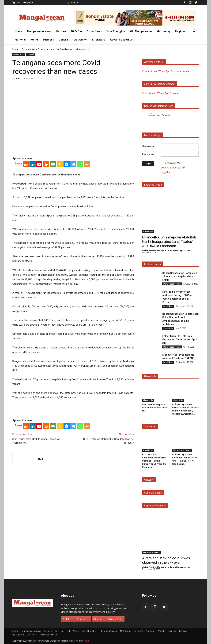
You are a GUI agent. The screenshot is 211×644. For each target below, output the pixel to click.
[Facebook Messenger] (67, 164)
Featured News (152, 264)
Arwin (87, 641)
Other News (94, 31)
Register (165, 172)
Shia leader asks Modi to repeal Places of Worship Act (36, 441)
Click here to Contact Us (76, 619)
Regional (181, 31)
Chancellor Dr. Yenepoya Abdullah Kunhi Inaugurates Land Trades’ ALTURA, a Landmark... (169, 242)
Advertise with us (154, 62)
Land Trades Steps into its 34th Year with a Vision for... (155, 408)
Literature (99, 40)
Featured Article (153, 185)
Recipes (61, 31)
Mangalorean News (39, 31)
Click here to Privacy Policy (108, 619)
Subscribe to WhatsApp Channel (161, 93)
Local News (148, 231)
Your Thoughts (116, 31)
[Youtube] (39, 164)
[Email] (53, 164)
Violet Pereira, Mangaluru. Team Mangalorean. (167, 251)
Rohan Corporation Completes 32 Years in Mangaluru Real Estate (180, 277)
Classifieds (168, 328)
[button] (194, 32)
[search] (167, 116)
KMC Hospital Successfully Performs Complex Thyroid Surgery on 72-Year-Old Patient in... (154, 461)
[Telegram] (73, 164)
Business (48, 40)
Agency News (28, 49)
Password (148, 154)
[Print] (46, 164)
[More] (87, 164)
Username (148, 146)
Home (18, 31)
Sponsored (150, 426)
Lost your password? (173, 168)
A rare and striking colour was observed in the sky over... (166, 560)
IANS (18, 78)
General (64, 40)
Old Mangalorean (141, 31)
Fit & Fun (76, 31)
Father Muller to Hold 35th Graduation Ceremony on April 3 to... (180, 340)
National (20, 40)
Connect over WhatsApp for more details (166, 71)
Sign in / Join (72, 2)
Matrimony (163, 31)
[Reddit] (26, 164)
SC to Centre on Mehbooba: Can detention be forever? (108, 441)
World (34, 40)
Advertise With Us (121, 40)
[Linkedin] (33, 164)
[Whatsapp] (80, 164)
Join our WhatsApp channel (160, 84)
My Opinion (80, 40)
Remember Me (172, 163)
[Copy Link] (60, 164)
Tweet (18, 164)
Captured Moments (155, 506)
